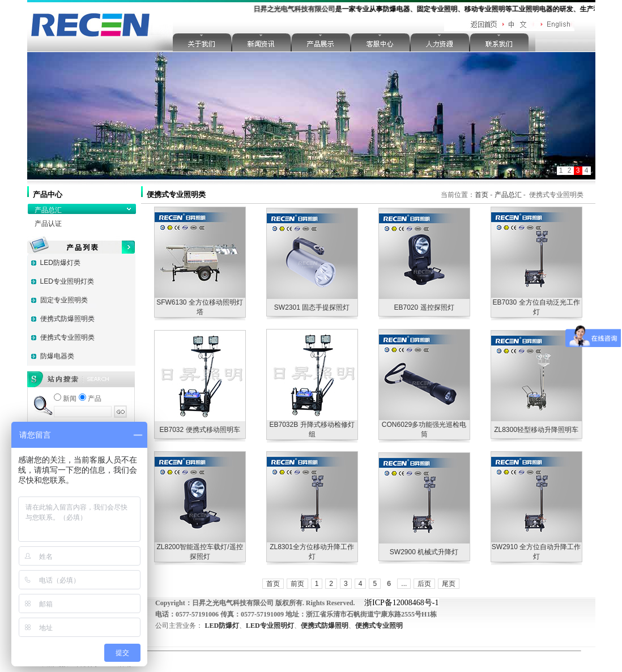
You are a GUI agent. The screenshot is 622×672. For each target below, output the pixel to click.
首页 (482, 195)
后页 (424, 584)
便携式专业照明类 (67, 337)
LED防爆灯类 (60, 263)
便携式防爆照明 (325, 626)
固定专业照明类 (64, 300)
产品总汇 (48, 210)
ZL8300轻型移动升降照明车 (536, 430)
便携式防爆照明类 (67, 319)
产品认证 (48, 224)
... (404, 584)
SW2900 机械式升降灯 (424, 552)
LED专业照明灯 (270, 626)
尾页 (449, 584)
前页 (297, 584)
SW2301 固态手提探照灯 (312, 307)
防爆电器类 (57, 356)
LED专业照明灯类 (67, 281)
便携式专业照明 (379, 626)
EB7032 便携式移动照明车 (199, 430)
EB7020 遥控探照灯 (424, 307)
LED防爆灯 (222, 626)
